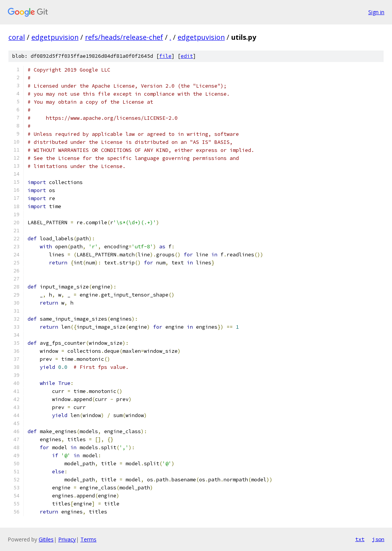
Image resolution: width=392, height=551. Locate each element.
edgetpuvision (55, 37)
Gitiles (46, 539)
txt (360, 539)
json (378, 539)
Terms (88, 539)
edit (187, 56)
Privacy (67, 539)
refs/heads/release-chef (124, 37)
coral (17, 37)
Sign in (376, 12)
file (165, 56)
